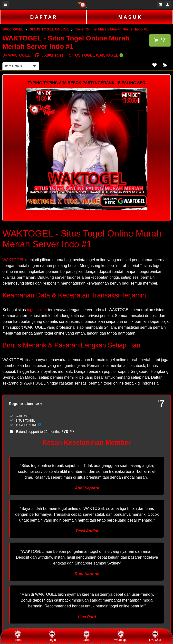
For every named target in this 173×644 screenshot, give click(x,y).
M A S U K (130, 17)
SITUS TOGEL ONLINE (49, 29)
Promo (18, 636)
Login (52, 636)
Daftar (86, 636)
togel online (37, 310)
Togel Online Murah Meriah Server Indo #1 (111, 29)
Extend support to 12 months (45, 432)
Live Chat (155, 636)
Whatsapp (121, 636)
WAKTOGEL (13, 29)
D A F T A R (43, 17)
